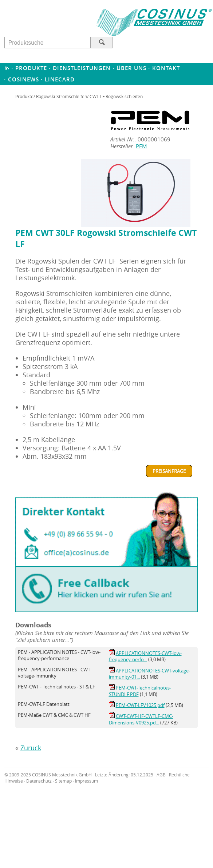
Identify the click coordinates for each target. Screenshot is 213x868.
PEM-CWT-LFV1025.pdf (140, 705)
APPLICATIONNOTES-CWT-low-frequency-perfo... (145, 656)
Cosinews (23, 79)
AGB (161, 775)
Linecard (60, 79)
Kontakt (166, 68)
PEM (141, 146)
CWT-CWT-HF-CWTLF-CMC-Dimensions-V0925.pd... (141, 719)
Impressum (86, 781)
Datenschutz (39, 781)
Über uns (131, 68)
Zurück (31, 748)
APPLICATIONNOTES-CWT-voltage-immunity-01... (149, 674)
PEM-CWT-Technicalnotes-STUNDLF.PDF (140, 691)
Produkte (31, 68)
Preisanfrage (169, 471)
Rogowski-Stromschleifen (62, 96)
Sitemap (63, 781)
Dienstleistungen (82, 68)
